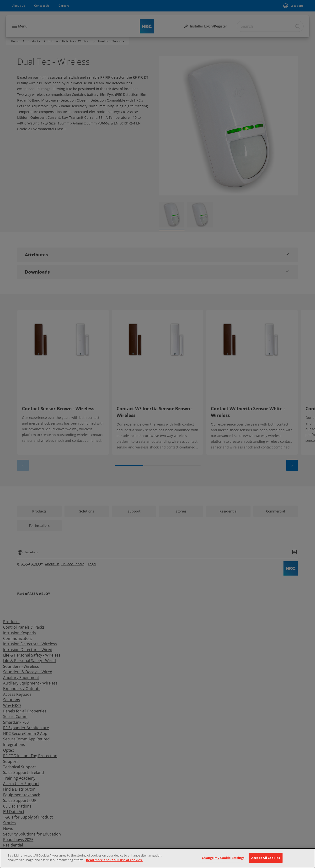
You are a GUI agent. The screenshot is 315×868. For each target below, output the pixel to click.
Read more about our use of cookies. (114, 860)
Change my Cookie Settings (223, 858)
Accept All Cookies (266, 858)
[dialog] (157, 858)
